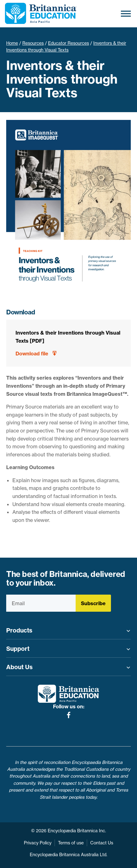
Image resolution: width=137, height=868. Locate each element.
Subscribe (93, 603)
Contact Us (102, 843)
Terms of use (71, 843)
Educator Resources (68, 43)
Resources (33, 43)
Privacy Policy (38, 843)
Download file (32, 354)
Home (12, 43)
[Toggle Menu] (126, 14)
